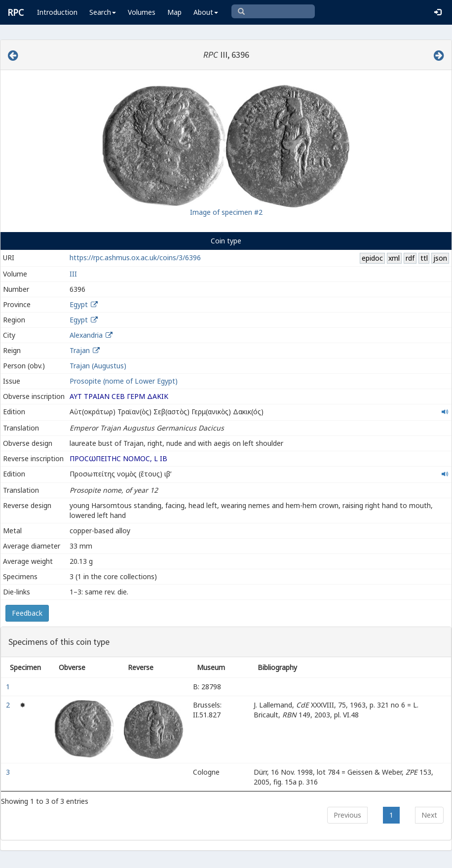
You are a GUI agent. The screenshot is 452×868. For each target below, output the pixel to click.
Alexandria (86, 335)
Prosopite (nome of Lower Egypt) (124, 381)
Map (174, 12)
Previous (347, 815)
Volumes (142, 12)
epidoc (372, 258)
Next (429, 815)
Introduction (57, 12)
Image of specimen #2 (226, 212)
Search (103, 12)
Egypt (79, 304)
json (440, 258)
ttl (424, 258)
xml (394, 258)
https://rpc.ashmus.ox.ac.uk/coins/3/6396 (135, 257)
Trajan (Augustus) (98, 366)
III (73, 274)
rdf (410, 258)
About (206, 12)
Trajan (80, 350)
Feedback (27, 613)
